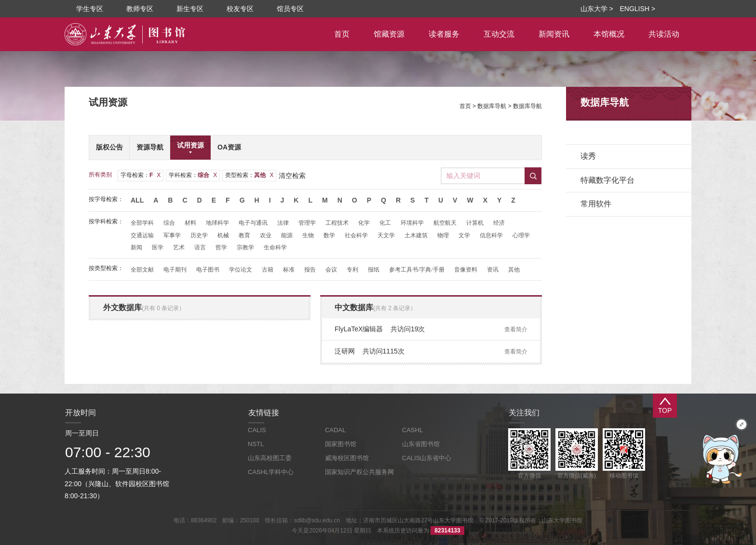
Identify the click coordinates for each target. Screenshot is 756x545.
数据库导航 (492, 106)
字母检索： (141, 175)
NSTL (256, 444)
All (137, 200)
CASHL (412, 430)
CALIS (257, 430)
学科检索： (193, 175)
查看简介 (516, 329)
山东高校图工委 (270, 458)
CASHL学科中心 (271, 472)
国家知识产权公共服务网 (359, 472)
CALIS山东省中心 (427, 458)
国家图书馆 (341, 444)
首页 (465, 106)
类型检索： (249, 175)
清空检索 (292, 176)
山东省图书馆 (421, 444)
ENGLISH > (637, 9)
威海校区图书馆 (347, 458)
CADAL (335, 430)
